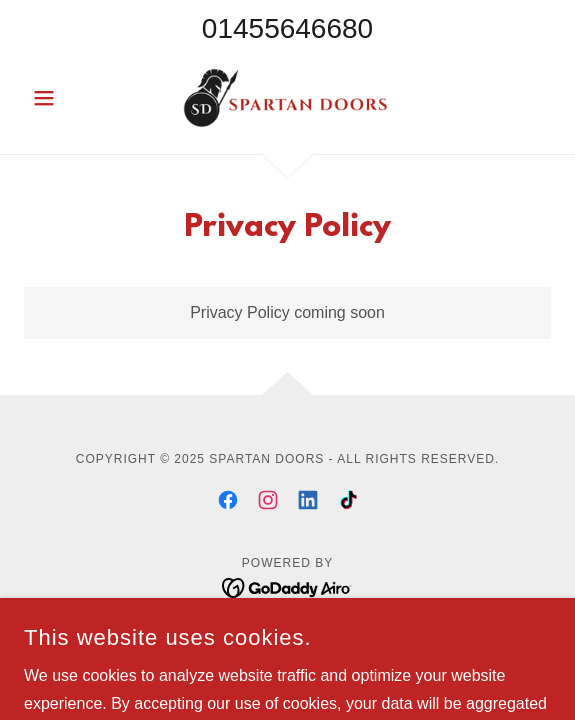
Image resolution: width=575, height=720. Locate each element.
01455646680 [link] (287, 28)
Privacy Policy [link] (288, 638)
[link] (288, 98)
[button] (63, 98)
